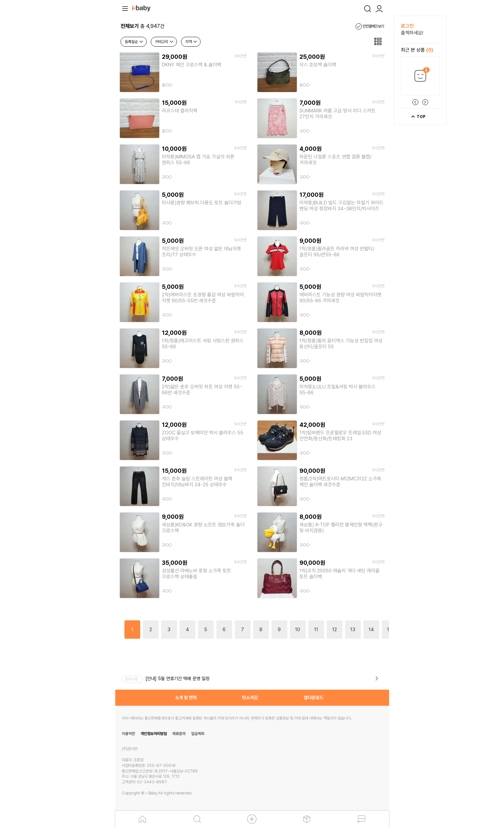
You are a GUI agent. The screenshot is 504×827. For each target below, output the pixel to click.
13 (353, 630)
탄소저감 (250, 698)
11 (316, 630)
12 (335, 630)
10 (298, 630)
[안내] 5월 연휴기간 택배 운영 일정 (177, 678)
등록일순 (134, 42)
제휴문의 (179, 734)
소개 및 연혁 (186, 698)
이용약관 (128, 734)
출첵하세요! (412, 33)
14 (371, 630)
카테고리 (164, 42)
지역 (191, 42)
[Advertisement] (79, 114)
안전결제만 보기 (370, 26)
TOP (418, 117)
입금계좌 (198, 734)
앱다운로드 (314, 698)
